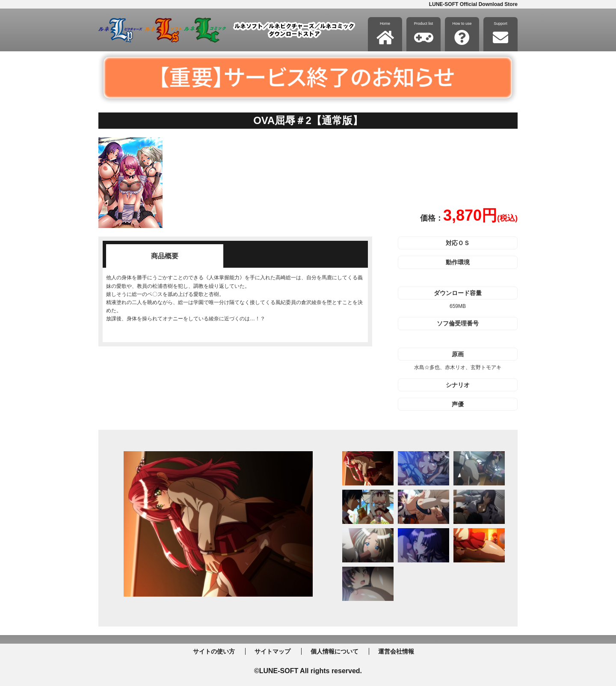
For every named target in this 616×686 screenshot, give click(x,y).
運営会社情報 (396, 651)
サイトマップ (272, 651)
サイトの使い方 (214, 651)
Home (385, 33)
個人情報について (335, 651)
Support (500, 33)
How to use (462, 33)
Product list (424, 33)
